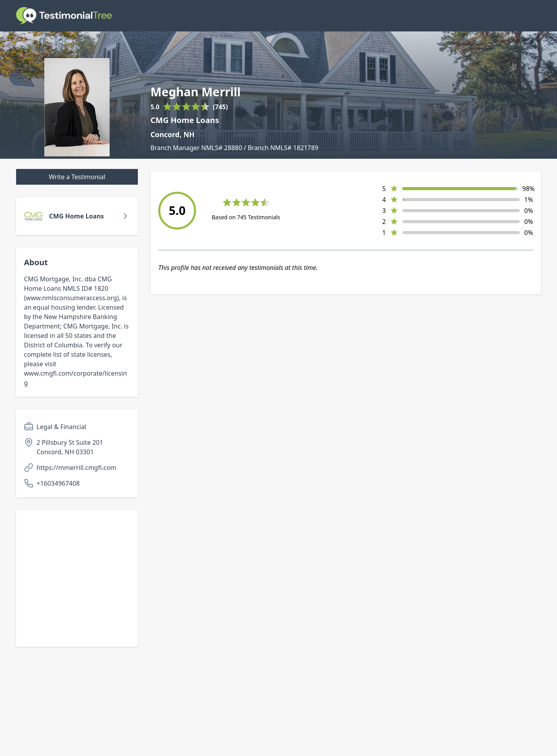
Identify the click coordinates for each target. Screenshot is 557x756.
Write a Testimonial (77, 177)
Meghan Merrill (196, 92)
